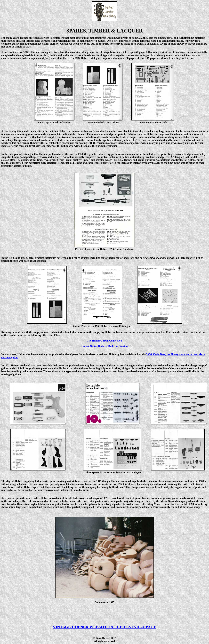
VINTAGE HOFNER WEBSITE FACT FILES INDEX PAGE (104, 627)
